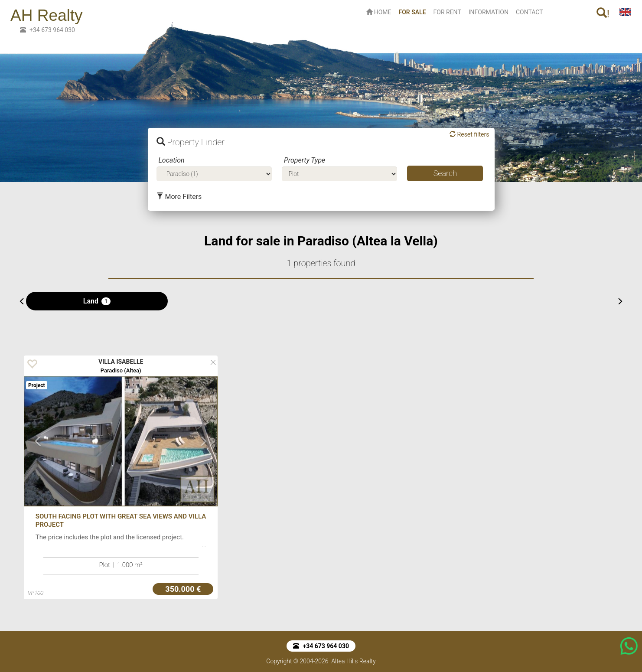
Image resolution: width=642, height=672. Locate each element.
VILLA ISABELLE (121, 362)
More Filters (179, 197)
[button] (38, 471)
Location (172, 160)
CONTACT (530, 12)
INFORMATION (489, 12)
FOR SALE (414, 11)
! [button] (603, 14)
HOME (379, 12)
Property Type (305, 160)
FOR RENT (447, 12)
